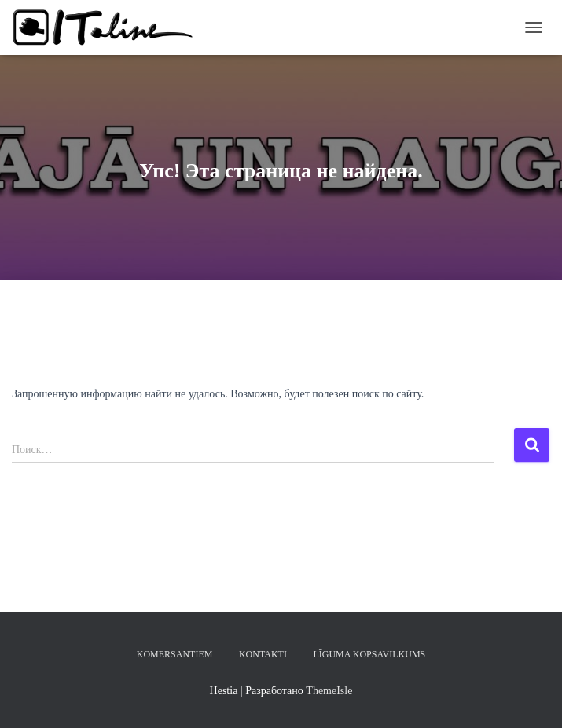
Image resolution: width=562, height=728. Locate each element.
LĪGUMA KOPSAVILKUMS (369, 654)
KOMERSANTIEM (175, 654)
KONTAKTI (263, 654)
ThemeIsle (329, 691)
